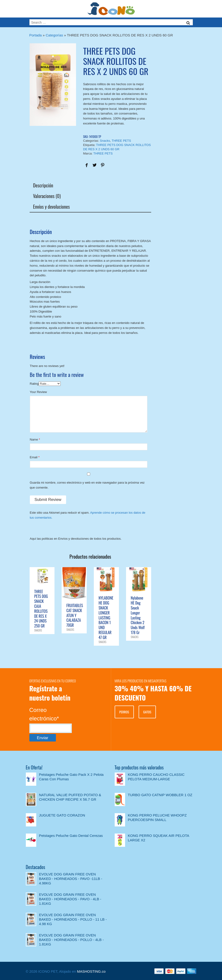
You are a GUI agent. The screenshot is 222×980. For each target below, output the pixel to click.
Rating (34, 384)
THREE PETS (121, 141)
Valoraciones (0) (47, 196)
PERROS (124, 712)
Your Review (39, 392)
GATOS (147, 712)
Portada (36, 35)
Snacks (105, 141)
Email (34, 457)
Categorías (54, 35)
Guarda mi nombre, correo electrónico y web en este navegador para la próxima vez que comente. (87, 485)
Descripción (43, 185)
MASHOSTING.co (91, 971)
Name (34, 439)
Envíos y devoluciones (52, 207)
